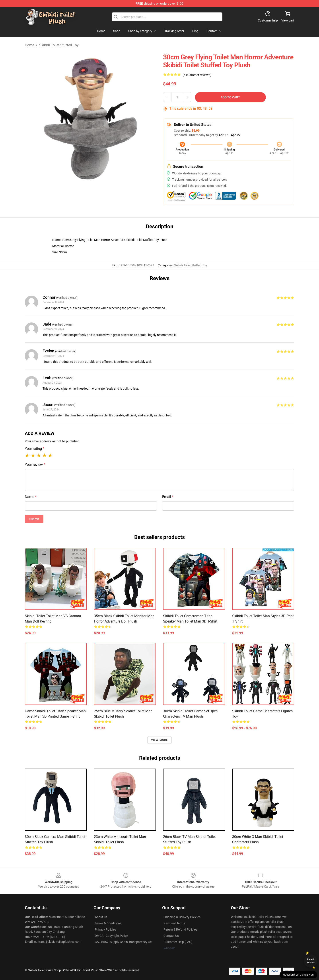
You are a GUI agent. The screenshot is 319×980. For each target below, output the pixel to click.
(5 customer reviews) (197, 75)
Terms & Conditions (108, 923)
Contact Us (171, 936)
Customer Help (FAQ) (178, 942)
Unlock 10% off (311, 961)
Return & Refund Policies (180, 929)
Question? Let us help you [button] (298, 975)
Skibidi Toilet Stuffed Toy (59, 45)
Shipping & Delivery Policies (182, 917)
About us (101, 917)
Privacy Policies (105, 929)
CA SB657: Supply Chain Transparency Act (124, 942)
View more (160, 740)
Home (29, 45)
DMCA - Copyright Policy (111, 936)
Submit (34, 519)
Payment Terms (174, 923)
